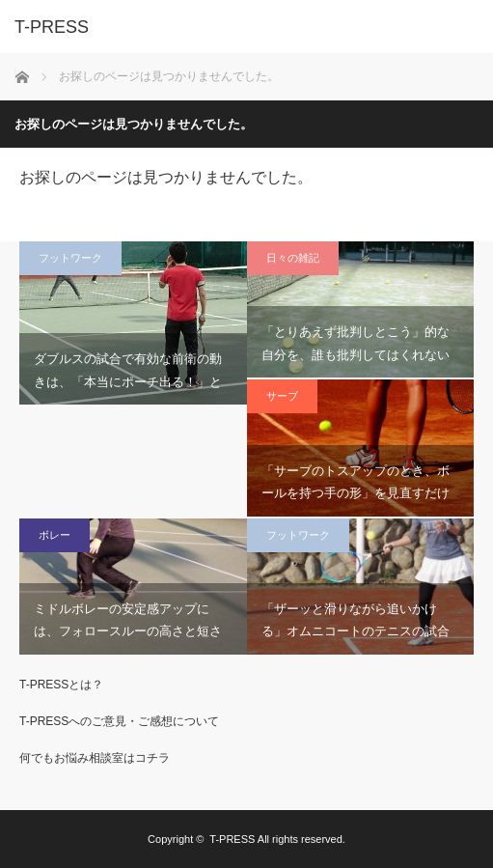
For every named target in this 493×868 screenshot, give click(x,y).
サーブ (282, 396)
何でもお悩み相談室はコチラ (95, 758)
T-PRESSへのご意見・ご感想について (119, 721)
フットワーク (70, 258)
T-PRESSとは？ (61, 685)
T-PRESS (232, 839)
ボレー (55, 535)
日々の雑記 (293, 258)
